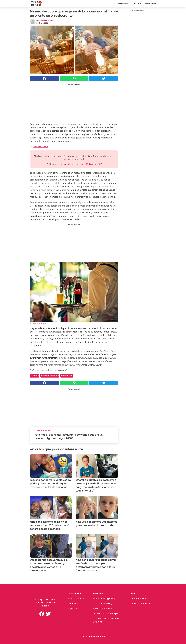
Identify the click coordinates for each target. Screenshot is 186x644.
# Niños (35, 376)
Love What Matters (40, 147)
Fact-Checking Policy (104, 599)
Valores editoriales (103, 609)
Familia (138, 4)
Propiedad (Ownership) (105, 614)
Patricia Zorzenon (47, 20)
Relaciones (150, 4)
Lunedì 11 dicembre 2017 (91, 164)
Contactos (73, 604)
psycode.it (73, 609)
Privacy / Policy (138, 599)
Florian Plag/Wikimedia (38, 323)
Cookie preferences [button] (140, 604)
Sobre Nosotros (76, 599)
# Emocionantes (50, 376)
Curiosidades (124, 4)
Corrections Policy (103, 604)
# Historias (67, 376)
